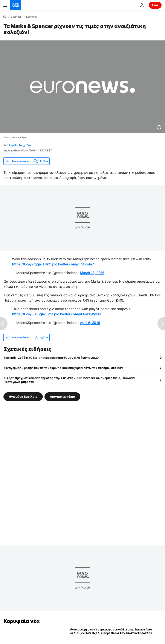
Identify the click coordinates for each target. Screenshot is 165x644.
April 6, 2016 (90, 323)
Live (155, 5)
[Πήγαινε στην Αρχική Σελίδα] (15, 5)
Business (16, 17)
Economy (32, 17)
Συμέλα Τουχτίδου (20, 145)
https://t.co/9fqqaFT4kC (32, 264)
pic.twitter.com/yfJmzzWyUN (77, 314)
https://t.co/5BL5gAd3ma (33, 314)
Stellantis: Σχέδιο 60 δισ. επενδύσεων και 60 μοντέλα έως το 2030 (51, 358)
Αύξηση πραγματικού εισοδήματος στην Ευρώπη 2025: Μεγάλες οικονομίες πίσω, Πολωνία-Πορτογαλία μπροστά (70, 380)
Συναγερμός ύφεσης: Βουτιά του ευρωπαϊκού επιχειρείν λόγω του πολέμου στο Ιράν (63, 368)
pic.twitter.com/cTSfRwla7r (74, 264)
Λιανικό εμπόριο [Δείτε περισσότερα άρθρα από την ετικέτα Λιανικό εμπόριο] (62, 397)
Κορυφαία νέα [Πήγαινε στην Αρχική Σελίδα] (21, 621)
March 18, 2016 (92, 273)
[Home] (5, 17)
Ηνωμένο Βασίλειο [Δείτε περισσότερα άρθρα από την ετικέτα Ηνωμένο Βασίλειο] (23, 397)
